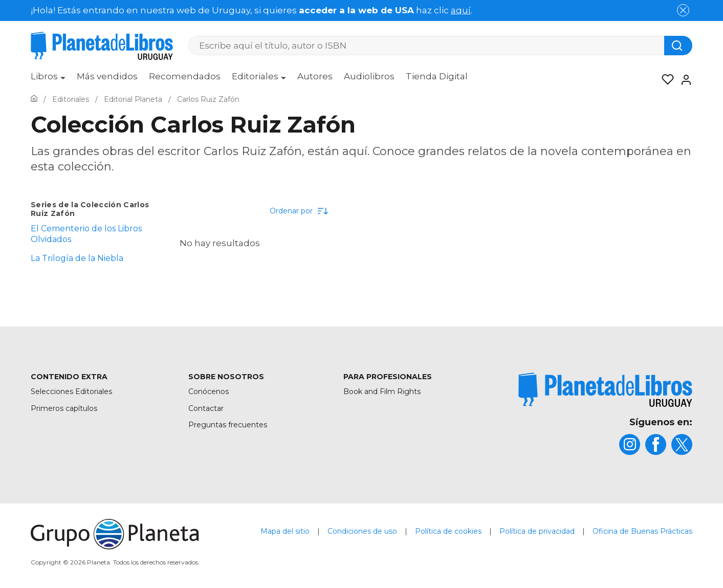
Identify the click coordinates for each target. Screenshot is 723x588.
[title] (605, 390)
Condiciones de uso (362, 531)
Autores (315, 76)
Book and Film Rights (382, 391)
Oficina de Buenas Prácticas (642, 531)
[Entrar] (683, 80)
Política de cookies (448, 531)
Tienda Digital (437, 76)
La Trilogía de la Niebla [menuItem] (77, 258)
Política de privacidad (537, 531)
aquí (461, 10)
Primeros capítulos (64, 408)
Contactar (206, 408)
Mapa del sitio (285, 531)
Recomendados (185, 76)
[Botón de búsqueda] (678, 46)
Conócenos (209, 391)
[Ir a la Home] (34, 99)
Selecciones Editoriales (71, 391)
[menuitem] (48, 80)
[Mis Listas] (665, 80)
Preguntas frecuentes (228, 425)
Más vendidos (107, 76)
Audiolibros (369, 76)
